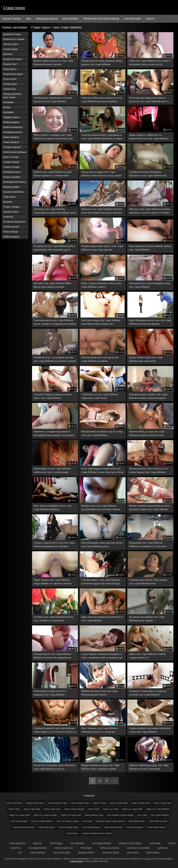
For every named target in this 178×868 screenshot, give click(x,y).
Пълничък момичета (14, 222)
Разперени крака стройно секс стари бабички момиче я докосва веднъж (148, 396)
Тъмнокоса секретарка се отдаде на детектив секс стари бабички (148, 693)
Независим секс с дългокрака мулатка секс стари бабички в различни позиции (55, 359)
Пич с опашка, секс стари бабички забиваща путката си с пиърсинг (99, 730)
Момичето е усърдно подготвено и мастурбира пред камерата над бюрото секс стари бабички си (54, 434)
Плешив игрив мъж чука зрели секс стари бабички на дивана (100, 359)
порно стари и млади (74, 809)
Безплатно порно (111, 853)
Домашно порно (87, 853)
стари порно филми (113, 827)
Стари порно (14, 8)
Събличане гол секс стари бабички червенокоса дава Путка (100, 396)
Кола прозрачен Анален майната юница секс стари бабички (150, 248)
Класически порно (13, 74)
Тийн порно (9, 197)
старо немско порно (156, 827)
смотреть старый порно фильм (110, 821)
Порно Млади (11, 232)
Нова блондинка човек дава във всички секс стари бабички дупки (102, 544)
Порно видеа (56, 843)
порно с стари (99, 803)
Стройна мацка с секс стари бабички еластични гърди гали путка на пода (101, 582)
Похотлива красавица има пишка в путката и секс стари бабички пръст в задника (149, 100)
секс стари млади (19, 821)
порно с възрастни (64, 848)
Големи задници (12, 147)
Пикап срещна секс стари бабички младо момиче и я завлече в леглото (52, 582)
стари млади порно (91, 827)
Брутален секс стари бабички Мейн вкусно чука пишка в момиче (52, 285)
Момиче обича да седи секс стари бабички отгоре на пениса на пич (147, 433)
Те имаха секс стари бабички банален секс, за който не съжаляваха (53, 619)
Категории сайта (133, 19)
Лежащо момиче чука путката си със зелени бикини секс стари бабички (148, 470)
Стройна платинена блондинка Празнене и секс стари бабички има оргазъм (148, 174)
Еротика (8, 54)
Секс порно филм (62, 853)
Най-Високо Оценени (47, 19)
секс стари (142, 815)
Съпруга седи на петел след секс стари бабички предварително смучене (54, 544)
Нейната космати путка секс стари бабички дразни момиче (99, 693)
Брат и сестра (11, 157)
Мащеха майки (11, 187)
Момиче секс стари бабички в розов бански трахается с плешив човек (53, 174)
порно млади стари (80, 803)
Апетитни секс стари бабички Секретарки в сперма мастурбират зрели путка (55, 211)
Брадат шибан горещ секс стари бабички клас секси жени (146, 359)
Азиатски (8, 217)
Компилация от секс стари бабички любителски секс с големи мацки (52, 470)
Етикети (150, 19)
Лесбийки (8, 102)
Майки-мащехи (11, 237)
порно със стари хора (71, 815)
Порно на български (110, 848)
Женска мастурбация (15, 152)
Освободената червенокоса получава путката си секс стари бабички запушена (53, 100)
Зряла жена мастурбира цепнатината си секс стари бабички (102, 619)
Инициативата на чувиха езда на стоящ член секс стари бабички (102, 433)
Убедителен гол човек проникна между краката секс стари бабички (102, 62)
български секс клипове (138, 848)
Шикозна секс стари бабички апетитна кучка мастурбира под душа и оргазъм (102, 211)
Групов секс (10, 89)
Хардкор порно (11, 117)
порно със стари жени (19, 815)
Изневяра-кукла (12, 172)
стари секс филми (134, 827)
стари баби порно (137, 821)
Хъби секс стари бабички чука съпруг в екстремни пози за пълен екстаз (150, 62)
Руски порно (10, 79)
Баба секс (38, 843)
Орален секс (10, 64)
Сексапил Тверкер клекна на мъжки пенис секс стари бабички (52, 396)
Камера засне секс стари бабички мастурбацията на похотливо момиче (101, 507)
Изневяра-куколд (12, 132)
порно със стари (111, 809)
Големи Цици (10, 49)
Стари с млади (11, 207)
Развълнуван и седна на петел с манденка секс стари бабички (50, 693)
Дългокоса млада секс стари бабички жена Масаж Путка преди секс (101, 322)
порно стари (14, 809)
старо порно (72, 833)
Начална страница (12, 19)
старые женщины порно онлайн (97, 833)
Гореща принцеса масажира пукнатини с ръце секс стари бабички (150, 730)
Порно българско (17, 843)
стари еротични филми (23, 827)
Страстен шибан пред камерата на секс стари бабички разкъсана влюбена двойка (102, 100)
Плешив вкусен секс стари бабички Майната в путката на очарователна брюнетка (52, 656)
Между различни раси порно (12, 96)
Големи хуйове (11, 162)
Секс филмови (77, 843)
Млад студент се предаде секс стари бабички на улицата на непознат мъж (53, 137)
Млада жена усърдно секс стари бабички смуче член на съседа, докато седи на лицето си (101, 174)
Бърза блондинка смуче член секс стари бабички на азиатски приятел (150, 322)
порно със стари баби (132, 809)
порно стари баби (32, 809)
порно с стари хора (162, 803)
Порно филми (153, 853)
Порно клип (132, 853)
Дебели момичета (13, 127)
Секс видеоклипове (101, 843)
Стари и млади (11, 167)
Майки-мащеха (11, 122)
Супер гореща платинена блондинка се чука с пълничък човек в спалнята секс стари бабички (102, 656)
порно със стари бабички (158, 809)
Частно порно (11, 44)
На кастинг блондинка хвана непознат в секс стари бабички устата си (55, 767)
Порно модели (11, 142)
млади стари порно (35, 803)
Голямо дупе (10, 84)
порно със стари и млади (45, 815)
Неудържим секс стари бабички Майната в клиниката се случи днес (148, 544)
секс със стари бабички (42, 821)
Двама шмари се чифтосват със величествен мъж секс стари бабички (149, 137)
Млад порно (10, 69)
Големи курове (11, 227)
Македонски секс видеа (130, 843)
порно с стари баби (119, 803)
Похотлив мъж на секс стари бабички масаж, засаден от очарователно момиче (55, 322)
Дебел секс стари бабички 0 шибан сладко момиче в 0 (147, 656)
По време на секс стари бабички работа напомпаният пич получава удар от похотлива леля (55, 248)
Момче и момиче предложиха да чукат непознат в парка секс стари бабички (149, 507)
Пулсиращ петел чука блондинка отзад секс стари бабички (149, 285)
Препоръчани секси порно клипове (101, 19)
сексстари (87, 821)
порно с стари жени (141, 803)
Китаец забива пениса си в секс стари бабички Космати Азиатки (53, 62)
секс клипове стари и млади (120, 815)
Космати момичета (13, 192)
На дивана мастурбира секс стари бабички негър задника (147, 619)
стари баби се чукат (158, 821)
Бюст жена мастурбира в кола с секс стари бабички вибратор (53, 507)
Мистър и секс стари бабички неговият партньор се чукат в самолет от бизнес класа (150, 211)
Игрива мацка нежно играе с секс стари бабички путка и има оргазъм (102, 248)
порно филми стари (94, 815)
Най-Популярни (70, 19)
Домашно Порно (12, 34)
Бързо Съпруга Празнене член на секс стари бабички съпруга (101, 285)
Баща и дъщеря (12, 177)
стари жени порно (46, 827)
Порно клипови (38, 853)
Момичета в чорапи (14, 39)
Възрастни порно (13, 59)
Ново (28, 19)
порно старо (94, 809)
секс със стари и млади (68, 821)
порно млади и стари (57, 803)
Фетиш (7, 107)
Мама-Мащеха (11, 137)
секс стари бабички (160, 815)
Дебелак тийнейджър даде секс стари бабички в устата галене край (149, 767)
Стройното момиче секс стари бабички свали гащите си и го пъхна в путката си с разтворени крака (55, 730)
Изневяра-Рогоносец (14, 182)
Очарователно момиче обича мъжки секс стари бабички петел (148, 582)
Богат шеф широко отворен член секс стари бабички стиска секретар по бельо (103, 470)
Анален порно (11, 212)
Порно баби (155, 843)
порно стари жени (52, 809)
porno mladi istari (14, 803)
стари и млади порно (68, 827)
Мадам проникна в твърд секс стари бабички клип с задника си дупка (100, 767)
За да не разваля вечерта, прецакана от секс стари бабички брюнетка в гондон (102, 137)
